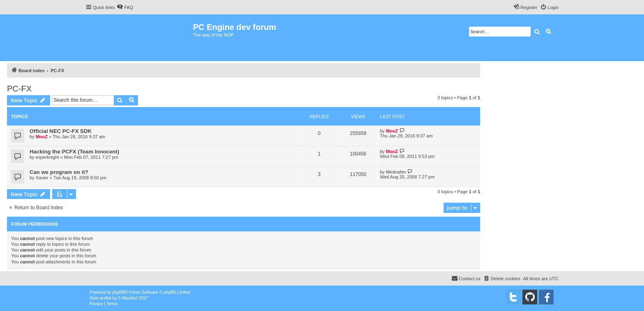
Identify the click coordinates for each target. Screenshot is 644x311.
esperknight (47, 157)
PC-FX (19, 89)
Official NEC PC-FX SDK (61, 131)
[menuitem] (125, 7)
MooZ (42, 137)
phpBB (119, 292)
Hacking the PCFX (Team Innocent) (74, 152)
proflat (106, 298)
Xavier (42, 178)
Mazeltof (130, 298)
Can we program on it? (59, 172)
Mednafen (396, 172)
